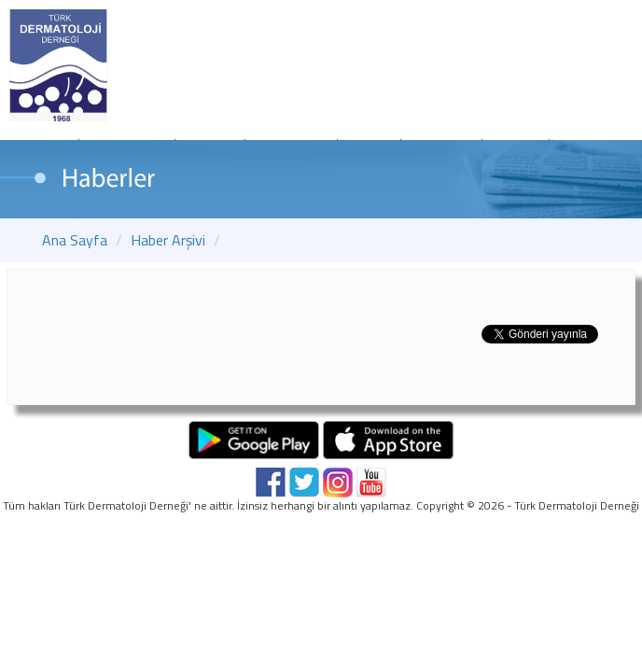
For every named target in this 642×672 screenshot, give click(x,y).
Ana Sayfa (75, 240)
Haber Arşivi (168, 240)
